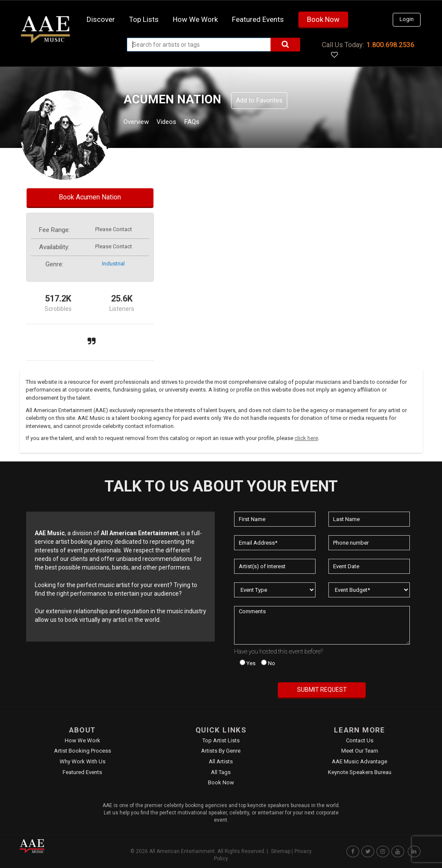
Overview (139, 123)
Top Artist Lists (221, 740)
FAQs (207, 123)
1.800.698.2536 (390, 45)
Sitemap (281, 851)
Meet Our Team (360, 751)
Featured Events (258, 19)
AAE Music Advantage (359, 761)
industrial (113, 264)
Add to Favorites (259, 100)
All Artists (221, 761)
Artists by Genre (221, 751)
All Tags (221, 772)
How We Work (83, 740)
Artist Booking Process (83, 751)
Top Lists (144, 19)
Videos (177, 123)
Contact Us (360, 740)
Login (407, 19)
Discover (101, 19)
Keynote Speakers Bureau (360, 772)
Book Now (323, 19)
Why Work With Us (83, 761)
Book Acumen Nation (90, 197)
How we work (195, 19)
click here (306, 438)
